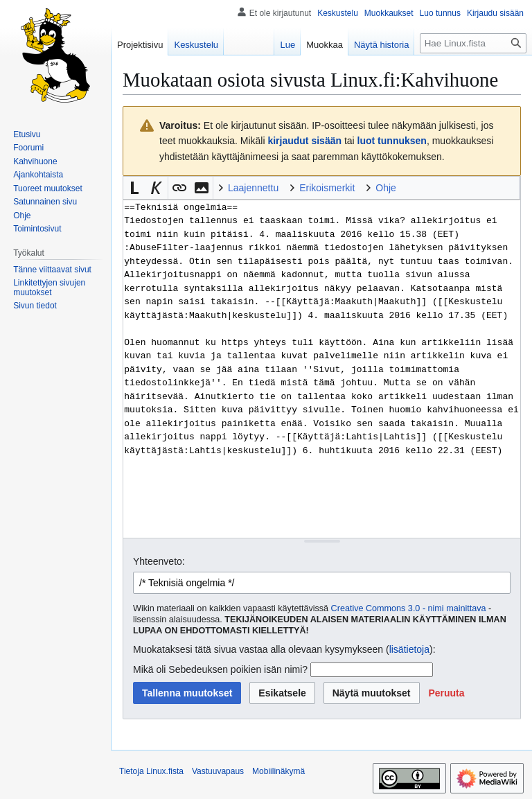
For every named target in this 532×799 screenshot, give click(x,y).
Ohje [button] (386, 188)
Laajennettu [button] (253, 188)
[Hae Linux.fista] (473, 43)
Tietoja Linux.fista (151, 771)
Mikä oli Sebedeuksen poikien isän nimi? (220, 669)
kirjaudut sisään (304, 141)
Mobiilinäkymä (278, 771)
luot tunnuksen (392, 141)
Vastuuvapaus (218, 771)
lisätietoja (409, 649)
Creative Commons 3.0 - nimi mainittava (409, 608)
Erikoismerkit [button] (327, 188)
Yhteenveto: (159, 561)
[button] (134, 188)
